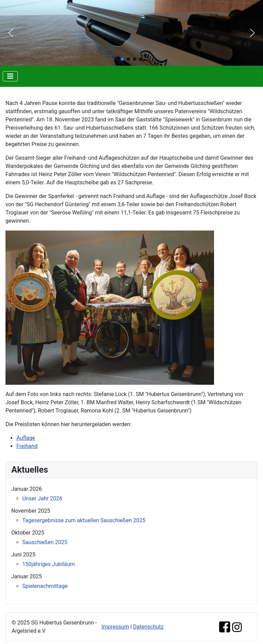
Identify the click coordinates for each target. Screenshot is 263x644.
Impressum (115, 627)
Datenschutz (148, 627)
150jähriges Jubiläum (48, 564)
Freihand (27, 446)
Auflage (26, 438)
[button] (11, 33)
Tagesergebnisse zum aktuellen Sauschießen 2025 (84, 520)
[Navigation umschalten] (10, 76)
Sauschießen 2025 (45, 542)
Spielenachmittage (45, 586)
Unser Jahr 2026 (42, 498)
